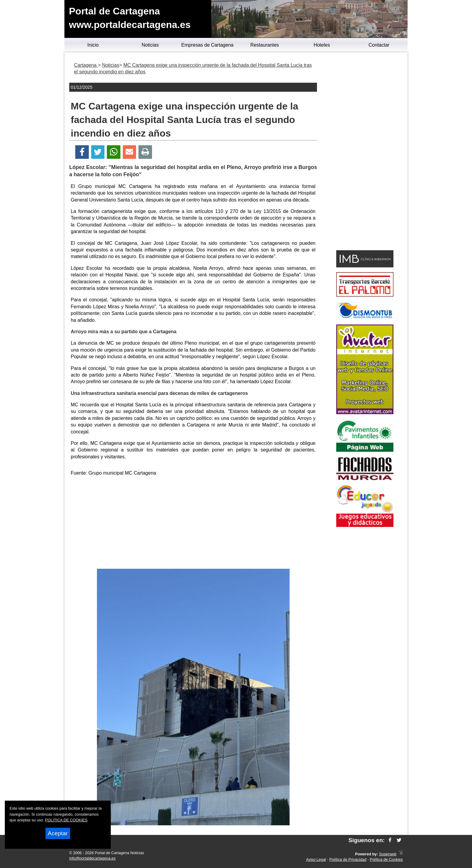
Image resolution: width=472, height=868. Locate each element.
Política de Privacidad (348, 859)
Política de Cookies (386, 859)
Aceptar (58, 833)
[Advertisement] (193, 524)
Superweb (388, 854)
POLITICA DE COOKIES (66, 820)
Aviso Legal (316, 859)
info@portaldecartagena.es (92, 858)
